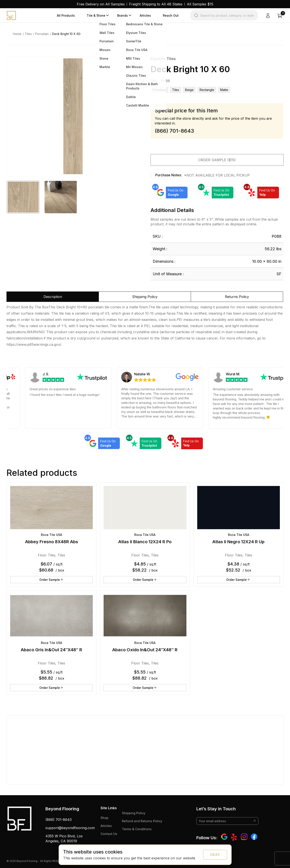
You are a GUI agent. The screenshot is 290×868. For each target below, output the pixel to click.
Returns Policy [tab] (237, 297)
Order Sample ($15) (217, 160)
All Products (66, 15)
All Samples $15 (200, 4)
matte (224, 90)
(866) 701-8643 (58, 820)
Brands (123, 15)
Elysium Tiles (163, 59)
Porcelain (42, 34)
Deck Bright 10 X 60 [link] (66, 34)
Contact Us (109, 834)
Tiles (28, 34)
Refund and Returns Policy (142, 821)
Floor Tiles (47, 555)
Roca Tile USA (51, 535)
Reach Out (171, 15)
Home (17, 34)
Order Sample (52, 580)
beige (189, 90)
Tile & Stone (96, 15)
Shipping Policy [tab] (145, 297)
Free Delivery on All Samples (101, 4)
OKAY (215, 855)
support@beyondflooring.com (70, 828)
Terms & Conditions (137, 829)
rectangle (207, 90)
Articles (145, 15)
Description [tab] (53, 297)
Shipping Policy (134, 813)
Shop (104, 818)
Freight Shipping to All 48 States (156, 4)
